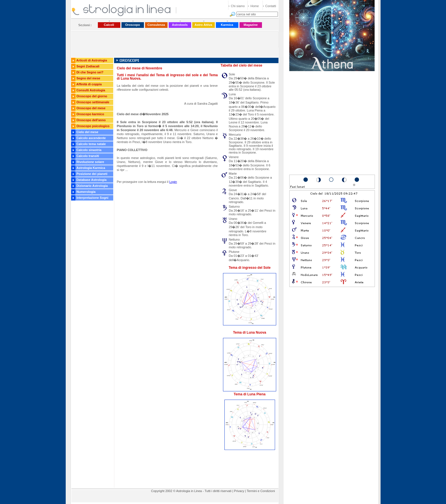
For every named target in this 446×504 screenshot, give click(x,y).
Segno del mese (88, 78)
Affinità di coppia (89, 84)
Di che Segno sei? (90, 72)
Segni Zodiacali (88, 66)
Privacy (239, 491)
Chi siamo (238, 6)
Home (255, 6)
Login (173, 182)
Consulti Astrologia (91, 90)
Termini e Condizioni (261, 491)
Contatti (271, 6)
